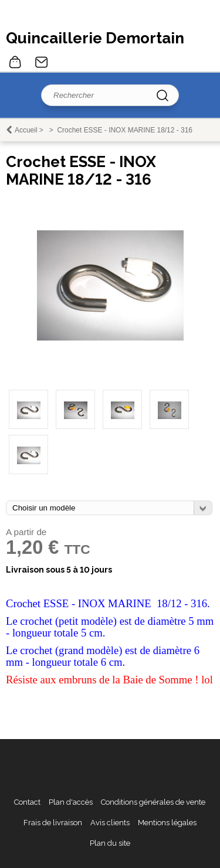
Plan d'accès (71, 802)
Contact (42, 62)
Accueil (26, 130)
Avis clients (110, 823)
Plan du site (110, 843)
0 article (15, 62)
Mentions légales (167, 823)
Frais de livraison (53, 823)
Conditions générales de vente (153, 802)
